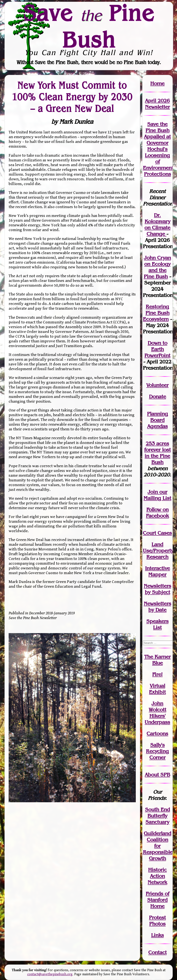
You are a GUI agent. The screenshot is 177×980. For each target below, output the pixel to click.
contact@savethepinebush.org (50, 974)
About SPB (157, 775)
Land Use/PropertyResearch (158, 551)
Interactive (157, 568)
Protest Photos (157, 921)
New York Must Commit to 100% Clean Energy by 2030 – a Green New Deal (72, 97)
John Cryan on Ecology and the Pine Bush (157, 267)
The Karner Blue (157, 660)
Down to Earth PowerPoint (157, 349)
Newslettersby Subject (157, 589)
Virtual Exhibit (157, 689)
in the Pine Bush (158, 456)
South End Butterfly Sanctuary (157, 816)
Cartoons (157, 733)
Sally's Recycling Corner (157, 751)
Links (157, 935)
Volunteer (157, 385)
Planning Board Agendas (157, 420)
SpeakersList (157, 624)
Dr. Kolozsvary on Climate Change (157, 224)
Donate (157, 396)
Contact (157, 952)
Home (157, 83)
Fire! (157, 674)
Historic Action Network (157, 876)
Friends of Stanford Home (157, 900)
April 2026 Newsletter (157, 104)
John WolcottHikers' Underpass (157, 713)
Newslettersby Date (157, 607)
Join (153, 492)
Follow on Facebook (157, 513)
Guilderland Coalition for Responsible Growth (158, 846)
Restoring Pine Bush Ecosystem (156, 313)
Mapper (157, 574)
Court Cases (157, 533)
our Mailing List (157, 495)
